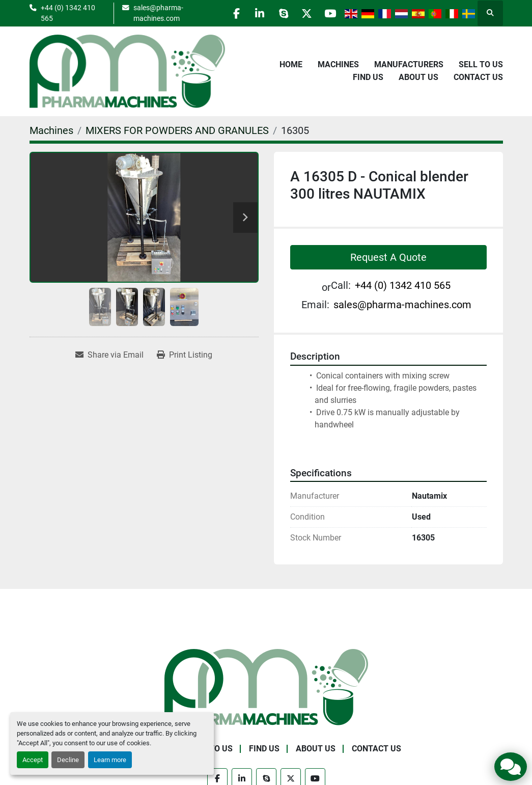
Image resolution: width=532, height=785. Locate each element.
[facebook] (226, 13)
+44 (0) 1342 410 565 (68, 13)
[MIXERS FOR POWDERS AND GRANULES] (177, 130)
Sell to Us (481, 64)
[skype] (277, 13)
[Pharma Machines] (266, 686)
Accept (33, 760)
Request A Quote (388, 257)
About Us (418, 77)
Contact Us (478, 77)
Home (291, 64)
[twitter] (303, 13)
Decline (68, 760)
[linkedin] (251, 13)
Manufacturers (409, 64)
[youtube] (329, 13)
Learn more (110, 760)
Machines (338, 64)
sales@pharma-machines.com (153, 13)
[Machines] (51, 130)
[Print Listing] (185, 355)
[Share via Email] (109, 355)
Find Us (368, 77)
